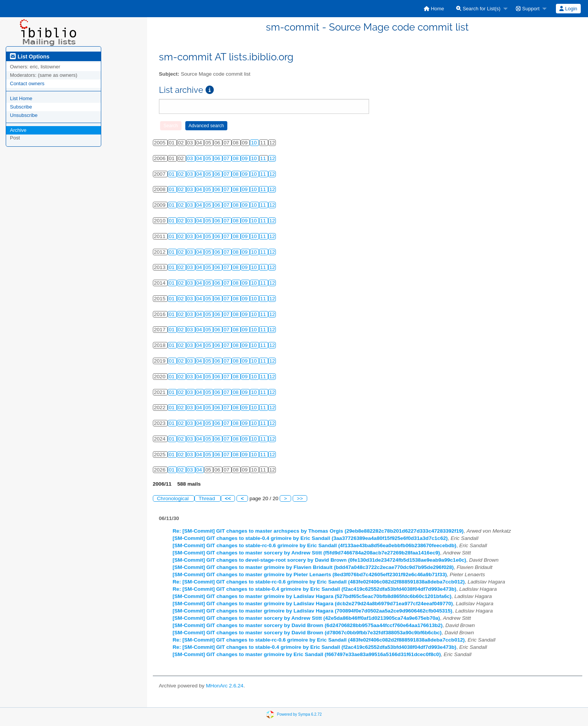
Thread (208, 498)
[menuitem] (434, 9)
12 (272, 158)
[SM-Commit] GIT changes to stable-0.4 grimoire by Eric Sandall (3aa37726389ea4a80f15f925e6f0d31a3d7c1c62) (310, 538)
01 (173, 174)
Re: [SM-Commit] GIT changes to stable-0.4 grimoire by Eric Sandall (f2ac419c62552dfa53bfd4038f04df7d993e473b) (315, 589)
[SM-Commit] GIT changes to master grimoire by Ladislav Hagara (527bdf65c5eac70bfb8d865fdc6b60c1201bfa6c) (312, 596)
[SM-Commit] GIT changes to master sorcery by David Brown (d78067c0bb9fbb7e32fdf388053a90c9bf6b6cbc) (307, 633)
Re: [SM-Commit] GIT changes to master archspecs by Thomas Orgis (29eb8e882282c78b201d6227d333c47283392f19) (318, 531)
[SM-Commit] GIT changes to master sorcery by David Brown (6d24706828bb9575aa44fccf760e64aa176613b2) (308, 625)
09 (245, 158)
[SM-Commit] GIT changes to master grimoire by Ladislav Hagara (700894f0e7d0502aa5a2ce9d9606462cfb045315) (313, 611)
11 (264, 158)
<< (228, 498)
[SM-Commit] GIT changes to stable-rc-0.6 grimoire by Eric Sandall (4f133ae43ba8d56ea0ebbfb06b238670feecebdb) (315, 545)
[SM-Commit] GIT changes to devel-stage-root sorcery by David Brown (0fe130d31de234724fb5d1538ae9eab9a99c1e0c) (319, 560)
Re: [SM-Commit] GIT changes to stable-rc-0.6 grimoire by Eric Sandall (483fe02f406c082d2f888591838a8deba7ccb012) (319, 582)
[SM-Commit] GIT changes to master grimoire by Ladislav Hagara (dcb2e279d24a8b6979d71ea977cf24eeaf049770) (313, 604)
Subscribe (21, 107)
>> (300, 498)
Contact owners (27, 83)
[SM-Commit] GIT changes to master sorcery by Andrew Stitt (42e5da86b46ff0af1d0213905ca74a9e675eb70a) (306, 618)
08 (236, 158)
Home (434, 9)
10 (255, 143)
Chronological (174, 498)
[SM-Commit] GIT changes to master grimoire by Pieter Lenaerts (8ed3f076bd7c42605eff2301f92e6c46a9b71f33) (310, 574)
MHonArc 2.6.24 (225, 686)
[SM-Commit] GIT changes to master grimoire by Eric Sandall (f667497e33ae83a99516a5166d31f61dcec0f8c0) (307, 654)
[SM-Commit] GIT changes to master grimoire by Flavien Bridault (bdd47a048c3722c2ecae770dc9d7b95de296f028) (313, 567)
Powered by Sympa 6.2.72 (299, 714)
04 (200, 158)
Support (528, 9)
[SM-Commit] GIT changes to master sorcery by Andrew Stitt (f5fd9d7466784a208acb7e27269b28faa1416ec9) (306, 553)
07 (227, 158)
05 (209, 158)
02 (182, 174)
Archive (18, 130)
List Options (30, 57)
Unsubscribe (24, 115)
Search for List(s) (478, 9)
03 (191, 158)
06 (218, 158)
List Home (21, 98)
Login (568, 9)
